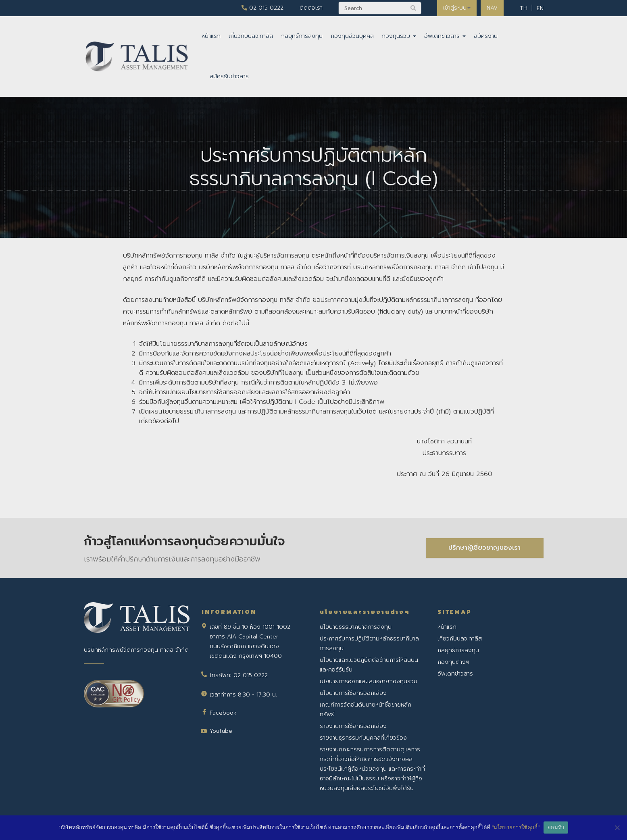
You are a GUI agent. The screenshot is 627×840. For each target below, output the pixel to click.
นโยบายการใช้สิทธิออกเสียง (353, 693)
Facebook (223, 713)
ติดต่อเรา (311, 8)
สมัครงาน (486, 36)
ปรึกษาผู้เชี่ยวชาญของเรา (484, 548)
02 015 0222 (262, 8)
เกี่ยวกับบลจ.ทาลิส (251, 36)
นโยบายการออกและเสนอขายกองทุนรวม (369, 681)
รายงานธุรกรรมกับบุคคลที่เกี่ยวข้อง (363, 738)
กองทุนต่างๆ (453, 662)
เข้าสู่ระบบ (457, 8)
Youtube (221, 731)
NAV (492, 8)
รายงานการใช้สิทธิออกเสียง (353, 726)
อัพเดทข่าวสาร (445, 36)
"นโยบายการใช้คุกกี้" (516, 827)
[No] (617, 828)
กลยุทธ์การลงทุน (302, 36)
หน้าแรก (211, 36)
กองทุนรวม (399, 36)
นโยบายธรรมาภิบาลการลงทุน (356, 627)
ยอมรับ (556, 827)
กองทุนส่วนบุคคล (352, 36)
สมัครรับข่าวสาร (229, 76)
